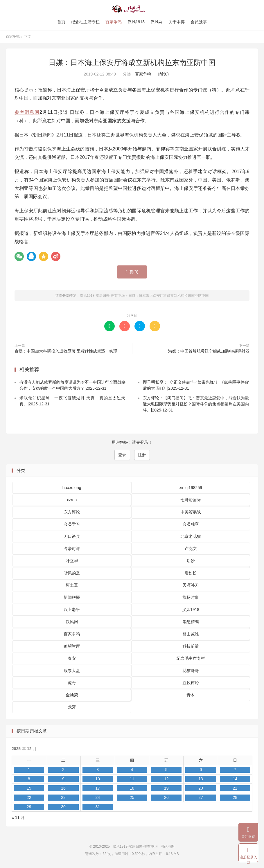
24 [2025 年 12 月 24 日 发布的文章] (98, 797)
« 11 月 (18, 817)
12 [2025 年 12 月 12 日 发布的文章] (166, 779)
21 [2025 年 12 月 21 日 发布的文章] (235, 788)
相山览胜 (191, 634)
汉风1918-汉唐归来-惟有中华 (132, 9)
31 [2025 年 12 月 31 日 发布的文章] (98, 807)
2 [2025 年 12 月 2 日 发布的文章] (63, 770)
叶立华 (72, 561)
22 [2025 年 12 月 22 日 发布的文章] (29, 797)
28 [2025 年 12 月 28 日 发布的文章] (235, 797)
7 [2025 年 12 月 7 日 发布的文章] (235, 770)
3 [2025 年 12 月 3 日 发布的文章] (98, 770)
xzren (72, 500)
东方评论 (72, 512)
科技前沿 (191, 646)
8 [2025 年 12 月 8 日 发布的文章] (29, 779)
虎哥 (72, 683)
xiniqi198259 (191, 488)
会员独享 (199, 22)
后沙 (191, 561)
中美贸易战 (191, 512)
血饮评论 (191, 683)
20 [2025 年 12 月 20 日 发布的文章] (201, 788)
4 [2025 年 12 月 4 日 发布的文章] (132, 770)
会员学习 (72, 524)
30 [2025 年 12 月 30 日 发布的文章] (63, 807)
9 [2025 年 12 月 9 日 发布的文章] (63, 779)
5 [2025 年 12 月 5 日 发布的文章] (166, 770)
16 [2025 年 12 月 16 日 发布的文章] (63, 788)
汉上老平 (72, 610)
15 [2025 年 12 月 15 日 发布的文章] (29, 788)
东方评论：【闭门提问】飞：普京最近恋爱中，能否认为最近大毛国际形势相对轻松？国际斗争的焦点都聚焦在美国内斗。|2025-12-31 (196, 404)
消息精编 (191, 622)
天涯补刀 (191, 585)
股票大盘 (72, 671)
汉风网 (157, 22)
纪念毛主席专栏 (85, 22)
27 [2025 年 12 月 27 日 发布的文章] (201, 797)
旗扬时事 (191, 597)
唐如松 (191, 573)
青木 (191, 695)
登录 (122, 455)
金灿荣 (72, 695)
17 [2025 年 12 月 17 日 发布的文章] (98, 788)
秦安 (72, 658)
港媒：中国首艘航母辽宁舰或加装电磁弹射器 (209, 351)
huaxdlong (72, 488)
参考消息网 (27, 112)
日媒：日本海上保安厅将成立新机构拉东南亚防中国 (132, 62)
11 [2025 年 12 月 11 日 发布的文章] (132, 779)
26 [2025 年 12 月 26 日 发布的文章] (166, 797)
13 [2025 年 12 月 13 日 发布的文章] (201, 779)
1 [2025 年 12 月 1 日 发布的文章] (29, 770)
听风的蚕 (72, 573)
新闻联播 (72, 597)
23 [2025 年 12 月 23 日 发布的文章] (63, 797)
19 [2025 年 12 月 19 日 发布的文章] (166, 788)
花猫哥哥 (191, 671)
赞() (164, 74)
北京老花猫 (191, 536)
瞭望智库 (72, 646)
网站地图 (168, 847)
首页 (61, 22)
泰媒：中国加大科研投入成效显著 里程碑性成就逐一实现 (66, 351)
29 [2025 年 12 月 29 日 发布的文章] (29, 807)
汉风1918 (136, 22)
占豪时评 (72, 549)
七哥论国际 (191, 500)
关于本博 (177, 22)
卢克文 (191, 549)
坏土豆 (72, 585)
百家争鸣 (114, 22)
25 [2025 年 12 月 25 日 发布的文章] (132, 797)
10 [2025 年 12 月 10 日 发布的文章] (98, 779)
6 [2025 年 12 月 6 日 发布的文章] (201, 770)
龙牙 (72, 707)
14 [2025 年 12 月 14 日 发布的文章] (235, 779)
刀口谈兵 (72, 536)
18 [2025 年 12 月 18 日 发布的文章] (132, 788)
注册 (142, 455)
